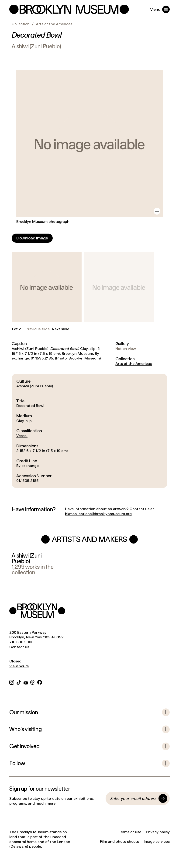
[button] (47, 287)
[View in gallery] (157, 211)
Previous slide (38, 329)
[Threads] (33, 682)
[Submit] (163, 798)
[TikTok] (19, 682)
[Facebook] (40, 682)
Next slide (61, 329)
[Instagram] (12, 682)
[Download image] (32, 238)
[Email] (133, 798)
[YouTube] (26, 682)
